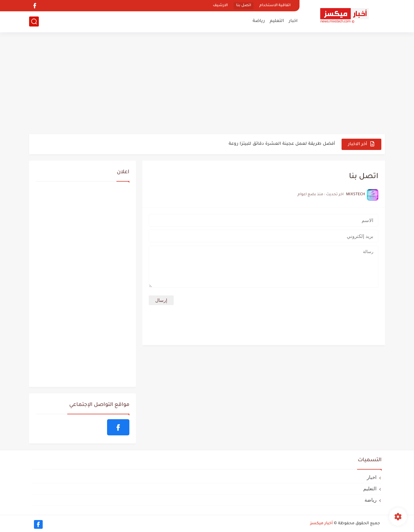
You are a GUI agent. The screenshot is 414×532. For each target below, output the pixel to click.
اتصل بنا (244, 6)
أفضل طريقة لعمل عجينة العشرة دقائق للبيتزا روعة (282, 144)
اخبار (293, 21)
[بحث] (34, 21)
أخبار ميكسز (321, 524)
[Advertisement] (207, 84)
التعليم (277, 21)
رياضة (259, 21)
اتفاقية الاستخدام (275, 6)
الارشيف (220, 6)
